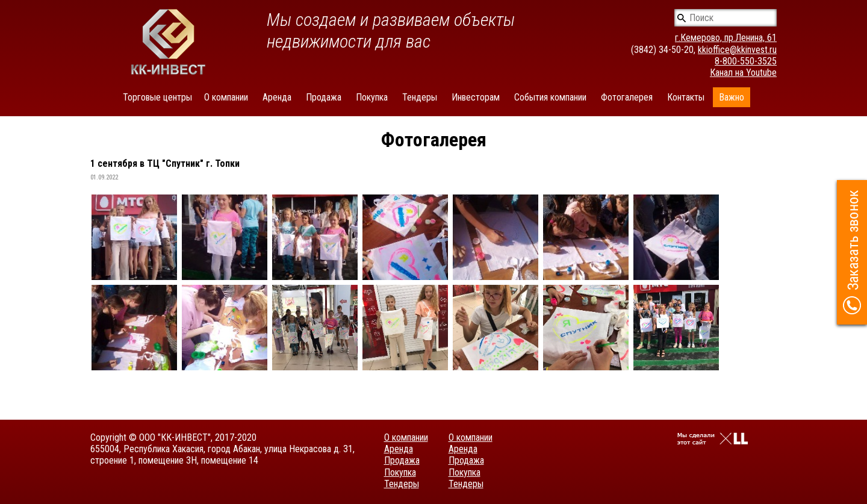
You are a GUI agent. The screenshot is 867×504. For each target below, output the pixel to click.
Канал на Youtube (743, 73)
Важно (732, 97)
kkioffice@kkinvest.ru (737, 50)
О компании (226, 97)
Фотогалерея (627, 97)
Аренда (277, 97)
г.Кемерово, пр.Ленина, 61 (726, 38)
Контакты (686, 97)
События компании (550, 97)
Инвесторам (476, 97)
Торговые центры (157, 97)
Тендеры (420, 97)
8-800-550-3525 (746, 61)
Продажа (324, 97)
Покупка (372, 97)
